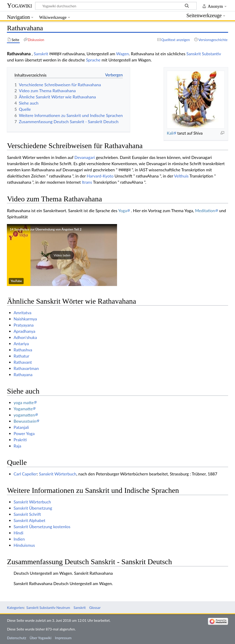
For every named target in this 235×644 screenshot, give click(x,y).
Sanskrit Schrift (27, 514)
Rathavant (23, 362)
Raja (17, 446)
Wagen (122, 54)
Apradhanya (24, 331)
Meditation (205, 211)
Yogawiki (19, 5)
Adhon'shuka (25, 337)
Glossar (95, 608)
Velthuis (181, 176)
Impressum (63, 638)
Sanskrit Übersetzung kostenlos (42, 527)
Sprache (93, 60)
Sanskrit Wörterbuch (58, 474)
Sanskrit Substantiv (204, 54)
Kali (170, 133)
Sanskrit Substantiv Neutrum (48, 608)
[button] (62, 255)
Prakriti (20, 440)
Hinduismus (24, 545)
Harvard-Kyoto (100, 176)
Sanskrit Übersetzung (33, 508)
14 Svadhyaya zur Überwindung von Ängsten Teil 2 (46, 229)
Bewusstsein (25, 421)
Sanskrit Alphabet (29, 520)
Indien (19, 539)
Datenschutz (17, 638)
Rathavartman (26, 368)
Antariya (21, 344)
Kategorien (15, 608)
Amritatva (22, 313)
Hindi (18, 533)
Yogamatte (23, 409)
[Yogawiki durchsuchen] (116, 6)
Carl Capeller (25, 474)
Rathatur (21, 356)
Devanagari (85, 157)
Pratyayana (24, 325)
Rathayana (23, 375)
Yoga (123, 211)
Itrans (87, 182)
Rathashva (23, 350)
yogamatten (24, 415)
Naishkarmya (25, 319)
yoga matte (24, 402)
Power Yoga (24, 433)
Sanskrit (41, 54)
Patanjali (21, 427)
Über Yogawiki (41, 638)
